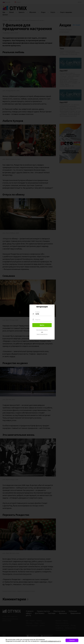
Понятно (72, 640)
